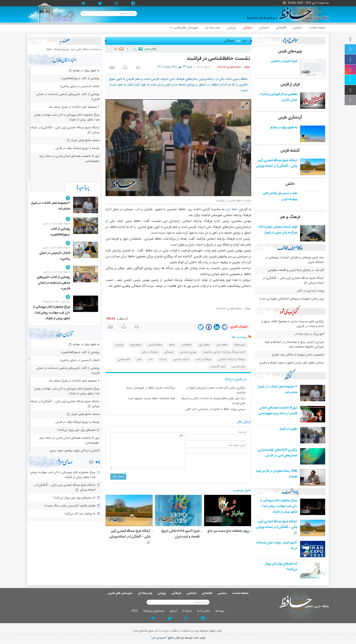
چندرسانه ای (213, 28)
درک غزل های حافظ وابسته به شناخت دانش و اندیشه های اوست (213, 401)
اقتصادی (281, 28)
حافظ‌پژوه (136, 345)
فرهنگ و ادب (203, 359)
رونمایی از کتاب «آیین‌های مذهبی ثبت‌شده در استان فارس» (68, 97)
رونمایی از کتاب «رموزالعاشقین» (80, 78)
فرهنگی (247, 28)
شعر (139, 359)
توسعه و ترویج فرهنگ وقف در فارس (77, 148)
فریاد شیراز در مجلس (284, 61)
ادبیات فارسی (181, 359)
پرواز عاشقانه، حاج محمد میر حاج (228, 531)
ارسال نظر (118, 476)
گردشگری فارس (290, 118)
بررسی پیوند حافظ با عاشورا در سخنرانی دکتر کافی (215, 409)
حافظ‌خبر (187, 345)
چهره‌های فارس (290, 51)
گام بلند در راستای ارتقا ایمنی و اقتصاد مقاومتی (295, 270)
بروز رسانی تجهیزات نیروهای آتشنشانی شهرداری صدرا (292, 299)
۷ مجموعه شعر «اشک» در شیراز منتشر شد (74, 107)
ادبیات (163, 359)
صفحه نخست (317, 28)
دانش (290, 184)
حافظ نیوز (204, 345)
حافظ (172, 345)
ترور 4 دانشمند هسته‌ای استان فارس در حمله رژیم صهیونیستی (278, 411)
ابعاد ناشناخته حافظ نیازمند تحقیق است (151, 399)
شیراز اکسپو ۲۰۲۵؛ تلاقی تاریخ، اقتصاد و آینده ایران (180, 534)
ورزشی (231, 28)
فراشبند (119, 345)
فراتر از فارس (290, 85)
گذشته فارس (290, 151)
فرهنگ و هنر (150, 352)
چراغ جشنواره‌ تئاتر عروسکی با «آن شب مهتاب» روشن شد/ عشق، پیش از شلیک (279, 506)
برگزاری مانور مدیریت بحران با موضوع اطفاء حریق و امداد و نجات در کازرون (293, 324)
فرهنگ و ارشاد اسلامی (232, 359)
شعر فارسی (239, 367)
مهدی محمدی (188, 352)
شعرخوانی (124, 359)
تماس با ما (204, 611)
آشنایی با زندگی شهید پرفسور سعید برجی (75, 451)
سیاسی (297, 28)
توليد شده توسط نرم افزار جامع (178, 638)
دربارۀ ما (187, 611)
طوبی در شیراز (288, 429)
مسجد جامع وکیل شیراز (83, 140)
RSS (135, 611)
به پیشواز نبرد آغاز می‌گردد (80, 514)
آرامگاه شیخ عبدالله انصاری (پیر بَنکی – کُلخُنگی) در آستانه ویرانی (130, 536)
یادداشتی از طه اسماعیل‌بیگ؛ (56, 302)
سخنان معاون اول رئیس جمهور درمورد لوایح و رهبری (292, 363)
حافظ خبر (232, 209)
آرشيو (173, 611)
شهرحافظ (240, 345)
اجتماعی (264, 28)
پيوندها (220, 611)
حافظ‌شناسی (155, 345)
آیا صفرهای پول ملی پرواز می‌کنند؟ (78, 430)
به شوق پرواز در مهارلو (284, 127)
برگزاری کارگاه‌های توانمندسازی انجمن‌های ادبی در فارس (278, 453)
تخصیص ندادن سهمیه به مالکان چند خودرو (298, 355)
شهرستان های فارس (184, 28)
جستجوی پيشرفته (154, 611)
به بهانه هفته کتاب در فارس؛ (56, 224)
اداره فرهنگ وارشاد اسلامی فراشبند (224, 352)
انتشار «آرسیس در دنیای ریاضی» (80, 86)
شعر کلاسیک (218, 367)
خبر (245, 41)
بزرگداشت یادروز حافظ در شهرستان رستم (151, 388)
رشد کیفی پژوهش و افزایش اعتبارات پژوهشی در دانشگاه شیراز (295, 260)
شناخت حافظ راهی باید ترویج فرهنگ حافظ (73, 49)
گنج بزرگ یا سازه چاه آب (309, 334)
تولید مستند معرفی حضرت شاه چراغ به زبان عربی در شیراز (278, 230)
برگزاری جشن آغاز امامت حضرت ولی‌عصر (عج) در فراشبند (216, 390)
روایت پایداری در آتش (310, 291)
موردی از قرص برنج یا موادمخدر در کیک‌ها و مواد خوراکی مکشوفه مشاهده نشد (294, 344)
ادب (150, 359)
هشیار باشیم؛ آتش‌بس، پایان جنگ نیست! (70, 506)
